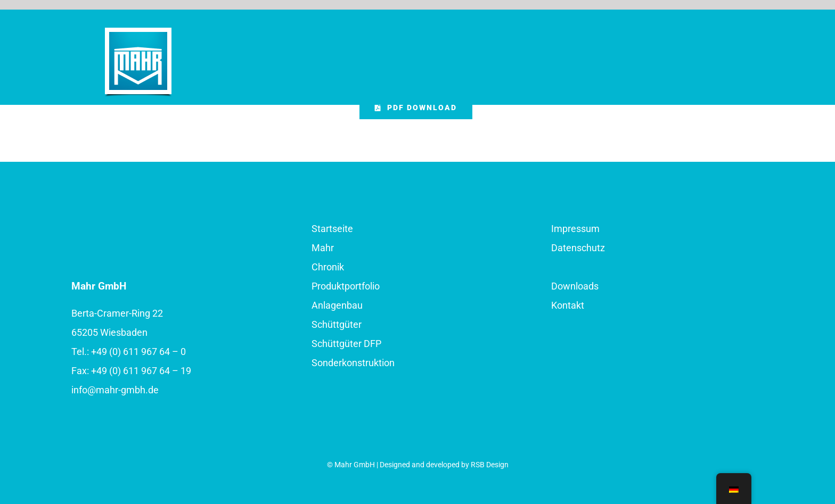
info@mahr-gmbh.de (115, 390)
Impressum (575, 229)
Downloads (575, 286)
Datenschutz (578, 248)
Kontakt (568, 305)
